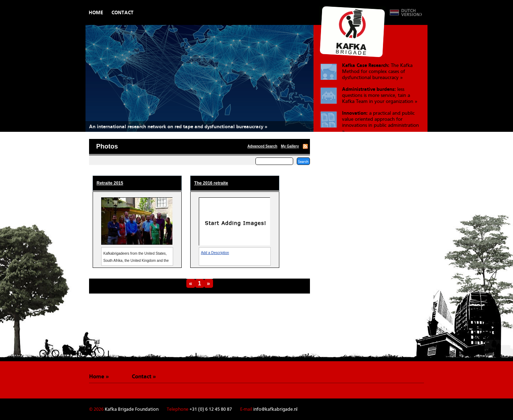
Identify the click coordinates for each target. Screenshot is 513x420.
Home (96, 12)
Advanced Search (262, 146)
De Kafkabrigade (352, 32)
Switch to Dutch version (406, 12)
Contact (123, 12)
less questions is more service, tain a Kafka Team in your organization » (380, 95)
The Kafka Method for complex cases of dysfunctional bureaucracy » (377, 71)
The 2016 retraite (211, 183)
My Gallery (290, 146)
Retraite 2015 (110, 183)
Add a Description (215, 253)
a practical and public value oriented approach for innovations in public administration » (380, 121)
